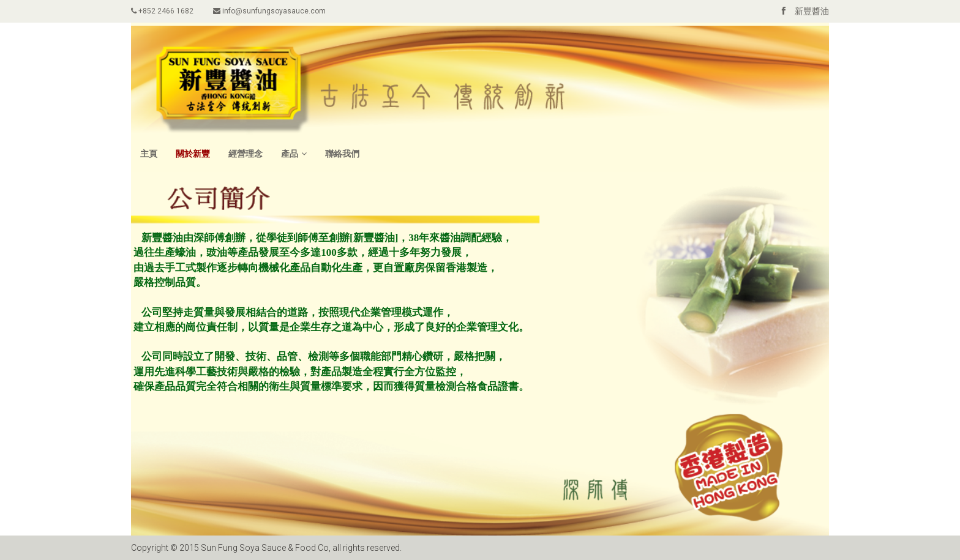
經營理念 (246, 154)
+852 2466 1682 (162, 11)
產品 (294, 154)
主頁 (149, 154)
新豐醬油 (801, 11)
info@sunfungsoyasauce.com (269, 11)
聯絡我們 (342, 154)
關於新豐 (193, 154)
